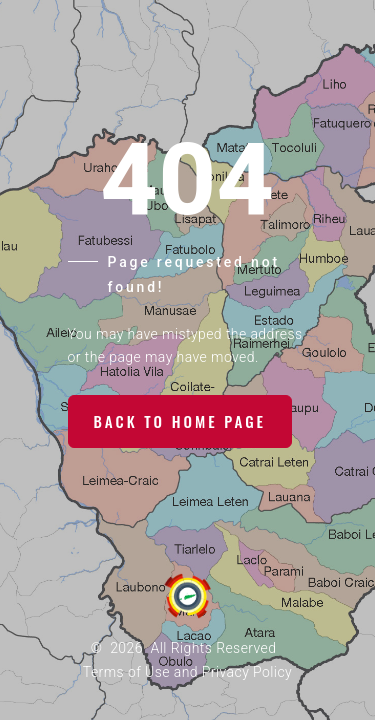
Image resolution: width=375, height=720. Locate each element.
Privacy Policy (247, 672)
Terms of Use (126, 672)
